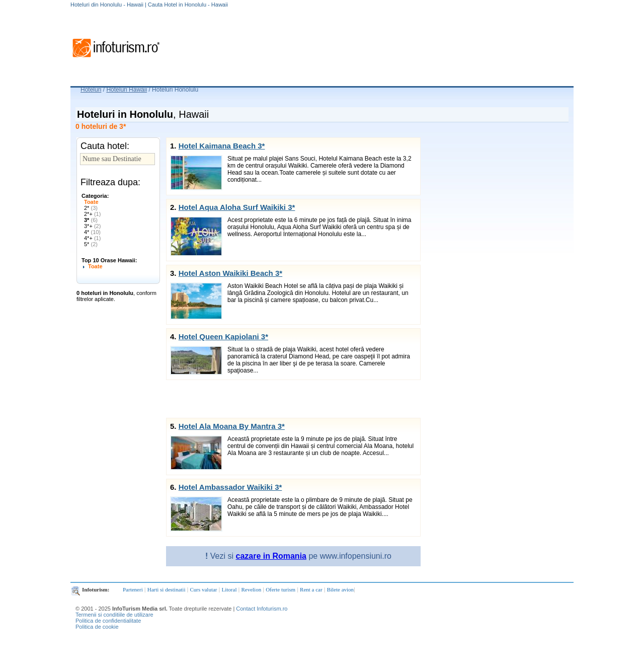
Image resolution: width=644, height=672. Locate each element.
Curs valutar (203, 589)
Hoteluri (91, 90)
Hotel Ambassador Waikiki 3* (230, 487)
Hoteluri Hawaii (127, 90)
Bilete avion (340, 589)
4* (92, 232)
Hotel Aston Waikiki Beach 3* (230, 273)
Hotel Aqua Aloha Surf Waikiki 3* (237, 207)
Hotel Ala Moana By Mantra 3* (232, 426)
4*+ (92, 238)
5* (91, 244)
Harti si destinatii (167, 589)
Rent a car (311, 589)
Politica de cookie (97, 627)
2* (91, 208)
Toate (91, 202)
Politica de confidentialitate (108, 621)
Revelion (251, 589)
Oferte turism (280, 589)
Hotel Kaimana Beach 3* (222, 146)
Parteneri (133, 589)
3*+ (92, 226)
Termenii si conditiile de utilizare (114, 615)
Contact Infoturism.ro (262, 609)
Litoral (229, 589)
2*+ (92, 214)
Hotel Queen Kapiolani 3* (223, 337)
